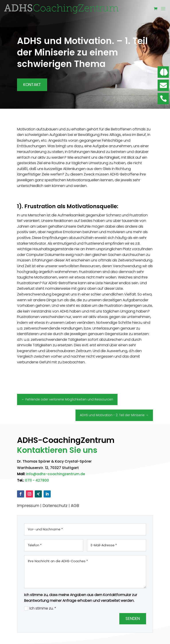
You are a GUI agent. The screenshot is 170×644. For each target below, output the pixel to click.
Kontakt (32, 85)
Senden (133, 618)
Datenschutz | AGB (61, 506)
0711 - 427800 (37, 480)
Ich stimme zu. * (40, 608)
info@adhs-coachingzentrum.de (56, 474)
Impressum (28, 506)
